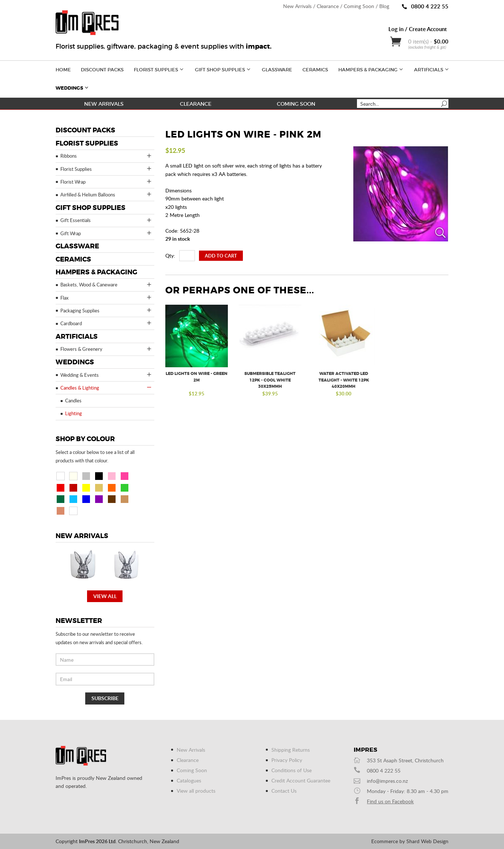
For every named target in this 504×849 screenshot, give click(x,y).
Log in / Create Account (418, 29)
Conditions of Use (292, 770)
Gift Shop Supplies (223, 69)
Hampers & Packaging (371, 69)
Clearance (328, 6)
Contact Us (284, 791)
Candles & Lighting (106, 387)
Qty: (170, 256)
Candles (73, 401)
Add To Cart (221, 256)
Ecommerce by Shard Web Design (410, 841)
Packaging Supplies (106, 310)
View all (105, 596)
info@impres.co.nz (387, 781)
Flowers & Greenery (106, 349)
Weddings (73, 87)
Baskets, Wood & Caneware (106, 285)
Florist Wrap (106, 181)
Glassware (277, 70)
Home (63, 70)
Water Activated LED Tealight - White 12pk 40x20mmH (344, 380)
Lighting (74, 413)
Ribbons (106, 156)
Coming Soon (359, 6)
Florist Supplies (159, 69)
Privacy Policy (287, 760)
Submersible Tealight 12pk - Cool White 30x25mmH (270, 380)
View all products (196, 791)
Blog (384, 6)
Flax (106, 297)
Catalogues (189, 780)
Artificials (432, 69)
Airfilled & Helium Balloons (106, 194)
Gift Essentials (106, 220)
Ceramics (315, 70)
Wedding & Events (106, 375)
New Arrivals (297, 6)
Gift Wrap (106, 233)
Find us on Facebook (390, 801)
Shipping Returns (291, 750)
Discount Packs (102, 70)
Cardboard (106, 323)
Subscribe (105, 698)
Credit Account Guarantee (301, 780)
